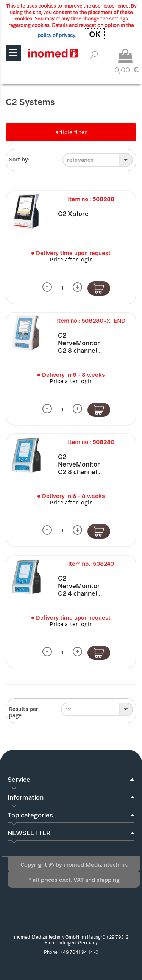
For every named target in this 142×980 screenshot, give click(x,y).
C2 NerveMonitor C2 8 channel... (80, 343)
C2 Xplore (73, 214)
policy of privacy (56, 35)
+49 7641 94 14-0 (79, 952)
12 (68, 709)
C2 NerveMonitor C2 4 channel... (80, 586)
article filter (71, 132)
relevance (80, 160)
